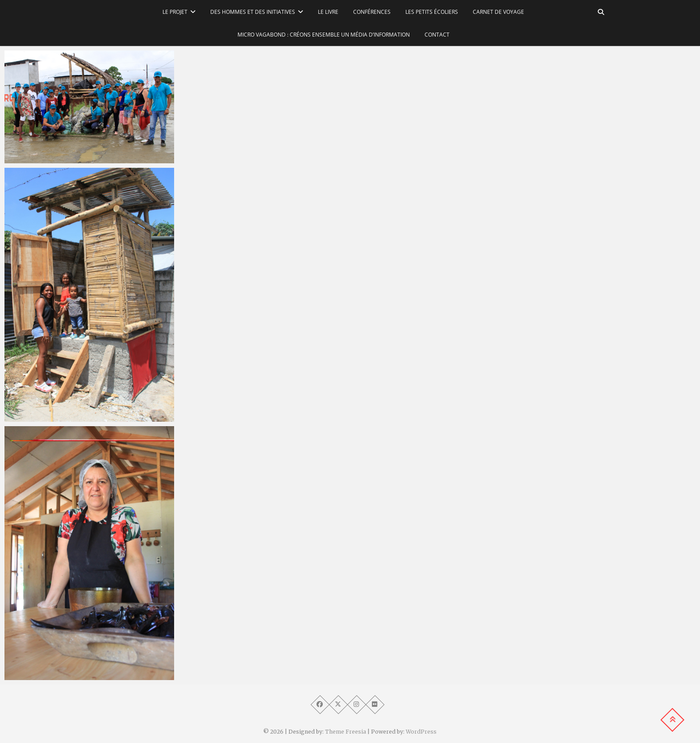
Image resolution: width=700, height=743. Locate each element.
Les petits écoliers (432, 12)
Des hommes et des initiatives (253, 12)
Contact (437, 35)
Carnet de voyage (498, 12)
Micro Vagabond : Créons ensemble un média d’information (324, 35)
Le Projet (175, 12)
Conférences (372, 12)
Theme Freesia (346, 732)
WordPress (421, 732)
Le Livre (328, 12)
